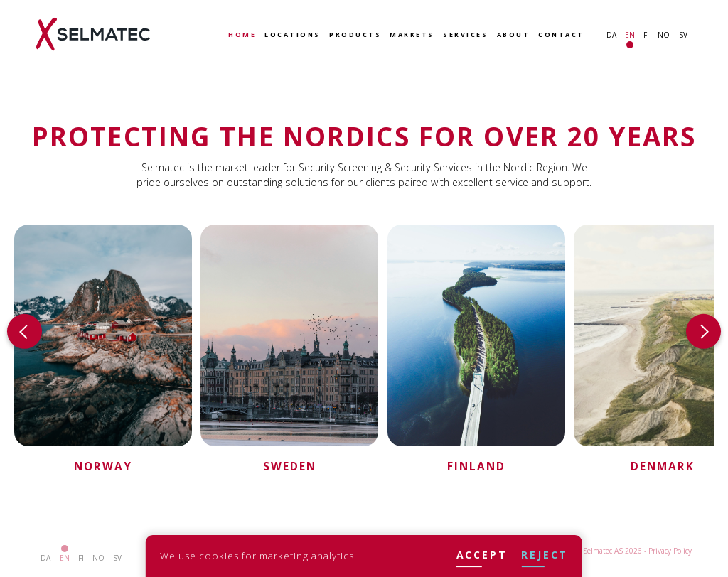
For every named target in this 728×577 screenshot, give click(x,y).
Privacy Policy (670, 551)
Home (242, 35)
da (611, 35)
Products (355, 35)
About (514, 35)
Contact (561, 35)
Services (465, 35)
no (664, 35)
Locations (293, 35)
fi (646, 35)
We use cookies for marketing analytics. (258, 556)
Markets (412, 35)
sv (683, 35)
